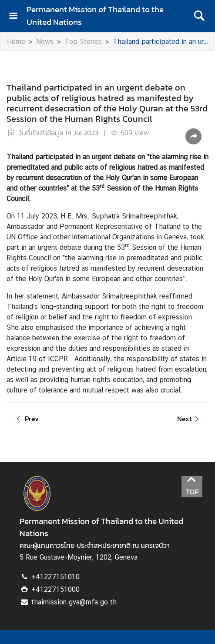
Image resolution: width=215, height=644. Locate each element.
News (45, 42)
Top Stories (83, 42)
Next (189, 419)
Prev (26, 419)
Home (16, 42)
